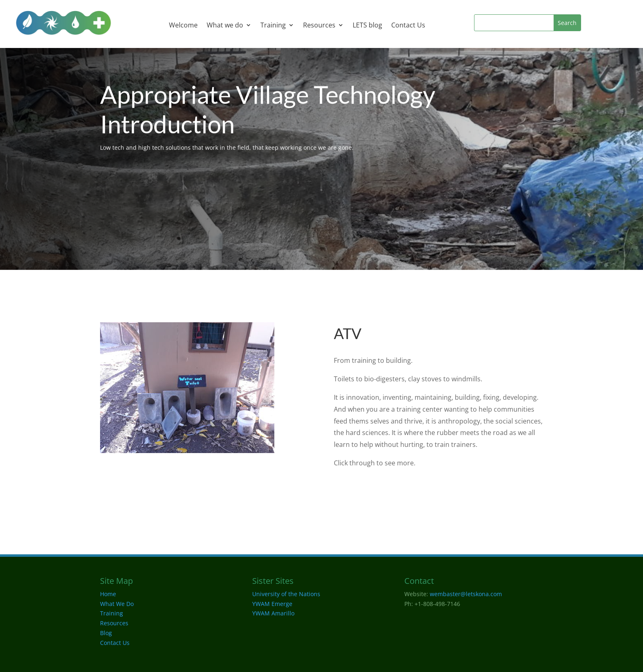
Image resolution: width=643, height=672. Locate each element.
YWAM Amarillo (273, 613)
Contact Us (408, 26)
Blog (106, 633)
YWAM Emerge (272, 604)
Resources (319, 26)
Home (108, 594)
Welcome (183, 26)
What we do (225, 26)
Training (273, 26)
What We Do (117, 604)
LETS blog (367, 26)
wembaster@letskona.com (466, 594)
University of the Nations (286, 594)
